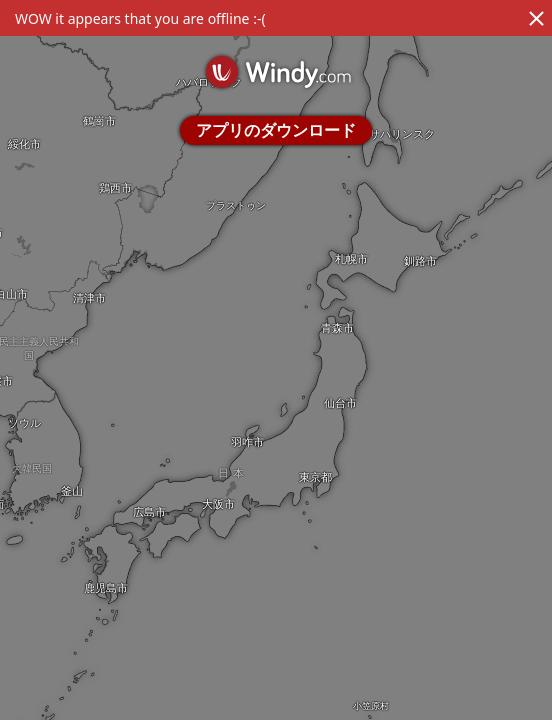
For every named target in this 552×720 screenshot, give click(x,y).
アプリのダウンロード (276, 130)
